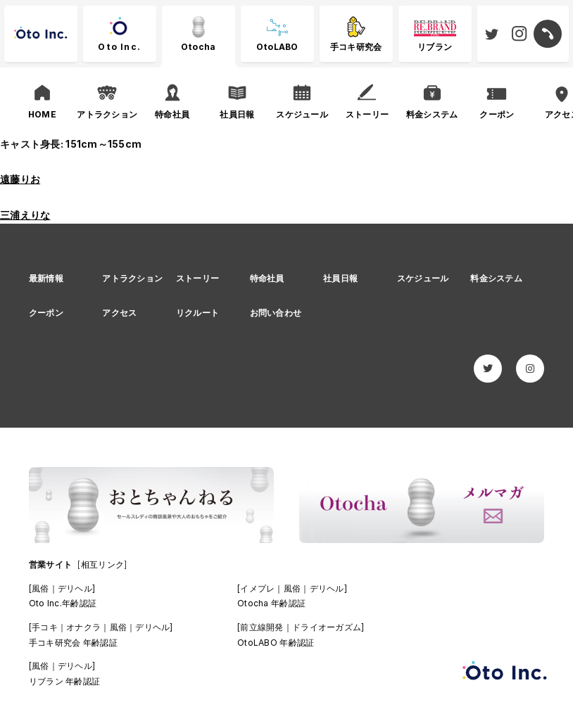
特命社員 (267, 278)
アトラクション (132, 278)
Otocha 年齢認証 (271, 603)
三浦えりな (25, 215)
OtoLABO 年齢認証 (276, 643)
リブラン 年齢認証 (65, 681)
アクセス (119, 313)
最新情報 (46, 278)
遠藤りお (20, 179)
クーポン (46, 313)
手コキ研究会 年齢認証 (73, 643)
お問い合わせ (276, 313)
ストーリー (197, 278)
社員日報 (340, 278)
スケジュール (423, 278)
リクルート (197, 313)
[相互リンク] (102, 564)
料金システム (496, 278)
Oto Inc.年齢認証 (63, 603)
